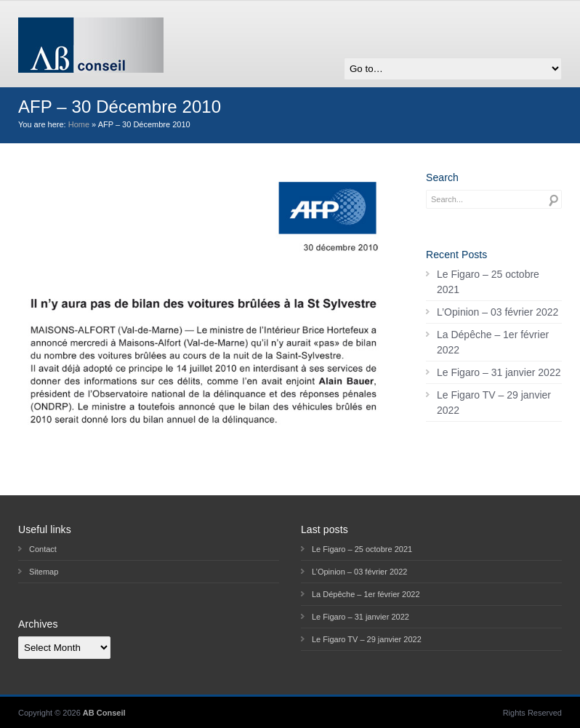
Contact (43, 549)
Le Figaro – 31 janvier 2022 (499, 372)
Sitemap (44, 572)
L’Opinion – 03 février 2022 (498, 312)
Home (79, 124)
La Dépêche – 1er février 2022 (493, 342)
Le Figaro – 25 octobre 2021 (488, 282)
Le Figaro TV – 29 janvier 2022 (494, 403)
